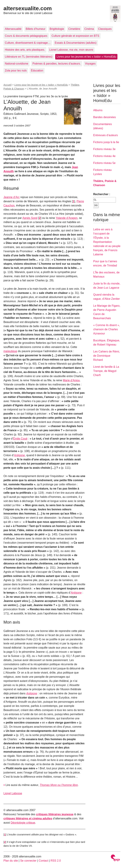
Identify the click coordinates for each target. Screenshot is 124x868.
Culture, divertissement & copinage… (28, 43)
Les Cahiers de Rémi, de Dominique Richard (107, 356)
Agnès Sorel (30, 218)
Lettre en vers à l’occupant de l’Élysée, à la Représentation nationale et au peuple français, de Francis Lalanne (107, 242)
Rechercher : (102, 194)
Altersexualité (13, 29)
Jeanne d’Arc (12, 197)
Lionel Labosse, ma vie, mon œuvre (71, 50)
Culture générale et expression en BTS (75, 36)
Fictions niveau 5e (104, 163)
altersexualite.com (28, 8)
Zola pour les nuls (16, 71)
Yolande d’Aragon (67, 218)
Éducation (37, 71)
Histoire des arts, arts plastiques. (25, 50)
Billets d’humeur (36, 29)
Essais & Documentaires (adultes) (76, 43)
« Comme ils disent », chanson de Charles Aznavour (107, 329)
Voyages (90, 64)
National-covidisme (17, 64)
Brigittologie (57, 29)
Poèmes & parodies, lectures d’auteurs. (57, 64)
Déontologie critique (23, 823)
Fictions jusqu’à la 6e (106, 142)
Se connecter (28, 861)
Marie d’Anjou (71, 380)
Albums (98, 110)
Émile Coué (20, 439)
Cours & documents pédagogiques (26, 36)
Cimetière (74, 29)
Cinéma (89, 29)
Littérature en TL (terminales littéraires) (29, 57)
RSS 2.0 (56, 861)
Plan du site (11, 861)
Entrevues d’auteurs (105, 135)
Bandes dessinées (105, 117)
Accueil (7, 85)
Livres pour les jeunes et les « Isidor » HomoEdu (86, 57)
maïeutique (10, 351)
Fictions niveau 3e (104, 149)
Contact (43, 861)
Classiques (105, 29)
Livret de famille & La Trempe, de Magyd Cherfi (106, 371)
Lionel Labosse (13, 793)
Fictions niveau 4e (104, 156)
